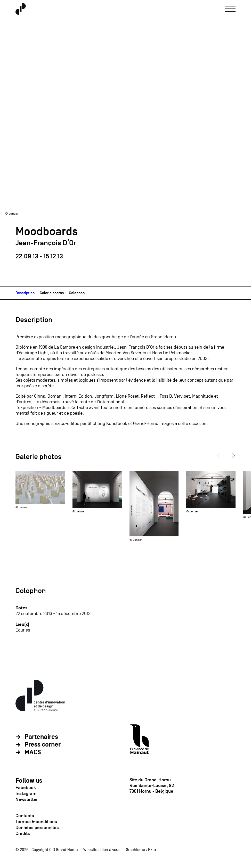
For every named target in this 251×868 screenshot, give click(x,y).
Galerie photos (52, 293)
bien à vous (110, 850)
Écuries (23, 630)
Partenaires (41, 737)
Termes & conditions (36, 822)
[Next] (234, 456)
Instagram (26, 793)
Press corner (43, 745)
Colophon (77, 293)
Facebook (26, 788)
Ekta (152, 850)
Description (25, 293)
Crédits (23, 833)
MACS (33, 752)
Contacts (25, 816)
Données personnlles (37, 828)
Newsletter (27, 799)
